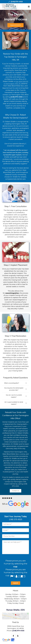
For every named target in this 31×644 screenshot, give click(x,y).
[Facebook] (13, 636)
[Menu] (29, 7)
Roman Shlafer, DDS (15, 610)
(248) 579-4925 (17, 2)
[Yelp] (18, 636)
